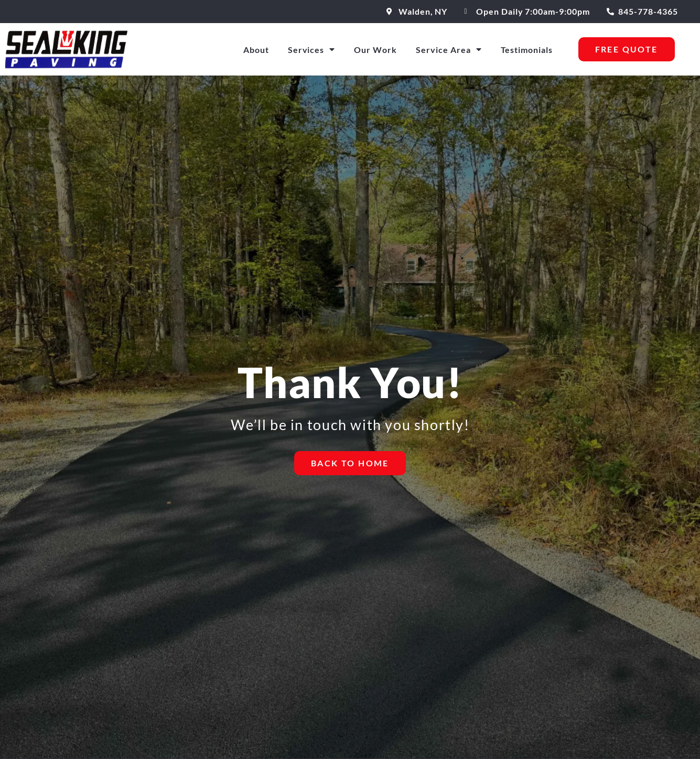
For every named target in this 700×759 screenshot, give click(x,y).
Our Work (375, 50)
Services (312, 49)
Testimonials (527, 50)
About (256, 50)
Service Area (449, 49)
